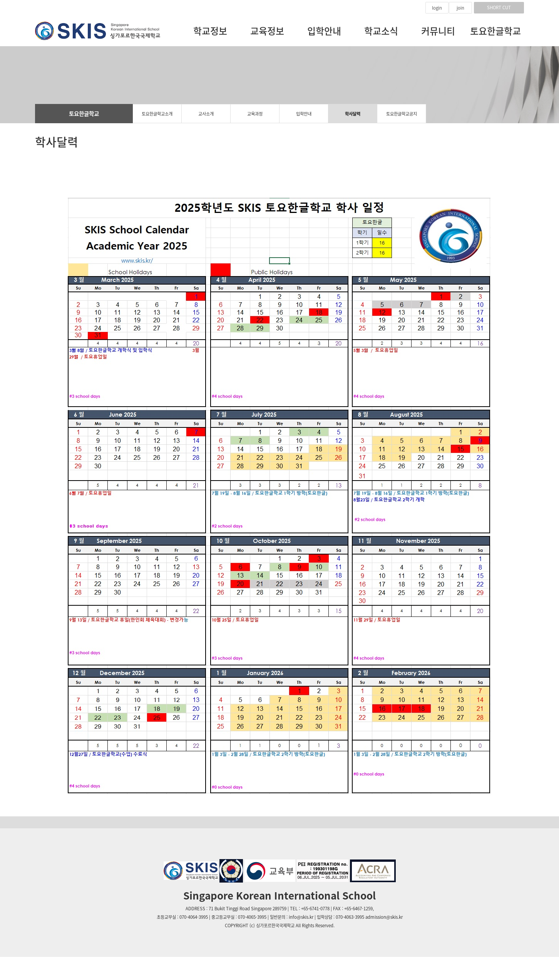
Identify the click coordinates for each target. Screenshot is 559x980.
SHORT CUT (499, 8)
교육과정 (255, 114)
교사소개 (206, 114)
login (437, 8)
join (460, 8)
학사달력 (353, 114)
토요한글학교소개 (157, 114)
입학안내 (304, 114)
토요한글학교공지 (402, 114)
